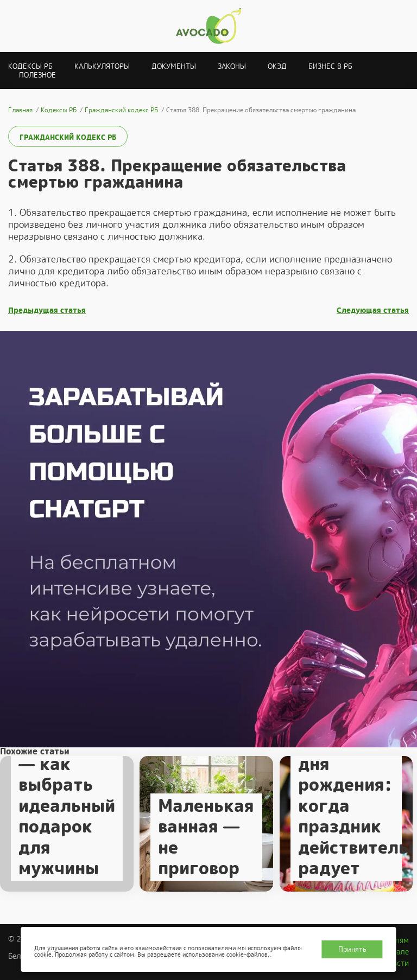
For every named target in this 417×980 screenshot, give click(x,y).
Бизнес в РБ (330, 66)
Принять (352, 949)
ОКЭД (277, 66)
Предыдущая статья (47, 310)
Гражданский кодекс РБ (68, 137)
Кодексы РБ (30, 66)
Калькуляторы (102, 66)
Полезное (37, 75)
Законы (232, 66)
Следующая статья (373, 310)
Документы (174, 66)
